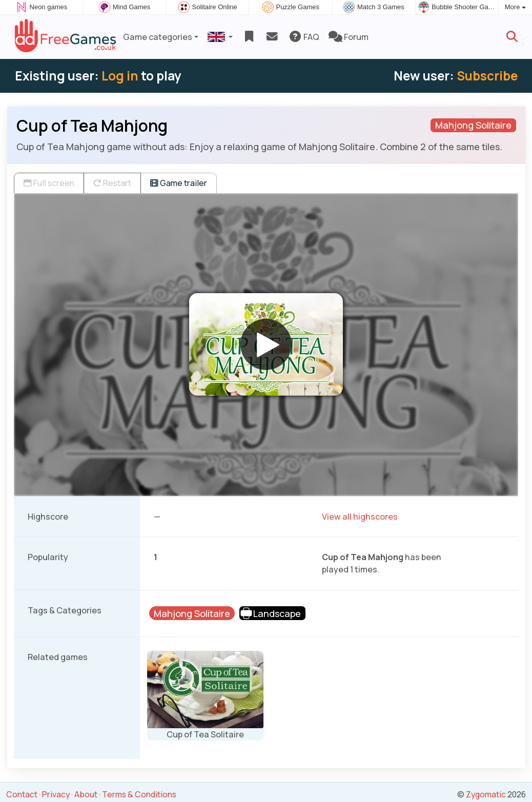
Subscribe (487, 76)
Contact (22, 794)
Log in (120, 76)
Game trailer (179, 183)
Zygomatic (486, 794)
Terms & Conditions (139, 794)
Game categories (158, 37)
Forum (349, 37)
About (86, 794)
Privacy (56, 794)
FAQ (304, 37)
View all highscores (360, 517)
